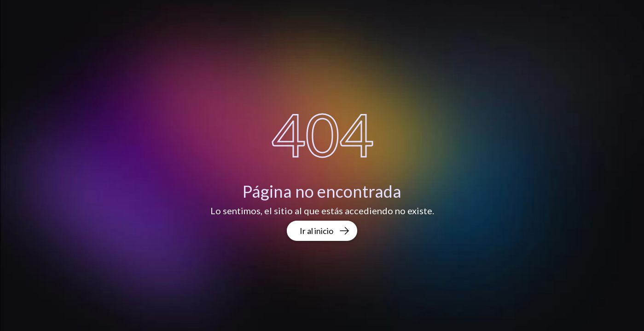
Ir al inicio (325, 231)
